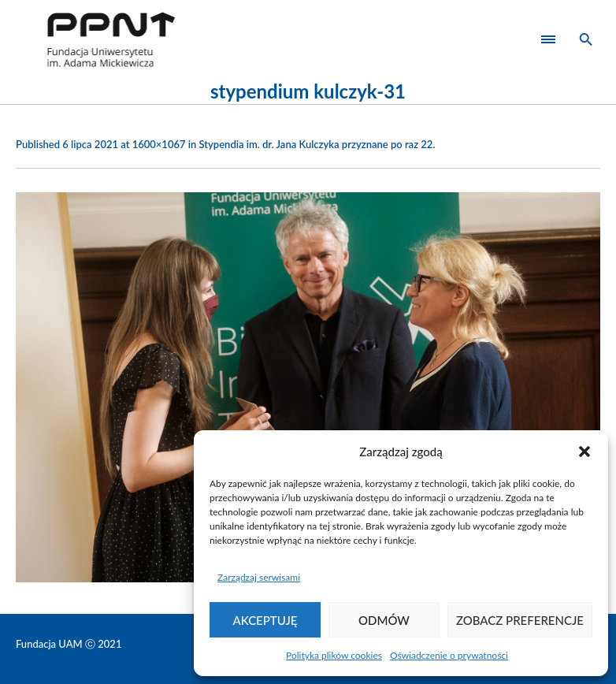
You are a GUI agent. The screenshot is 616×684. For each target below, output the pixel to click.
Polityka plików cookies (334, 655)
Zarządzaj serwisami (259, 577)
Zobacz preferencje (520, 620)
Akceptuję (265, 620)
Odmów (384, 620)
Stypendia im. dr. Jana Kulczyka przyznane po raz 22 (316, 144)
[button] (584, 452)
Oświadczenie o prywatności (449, 655)
